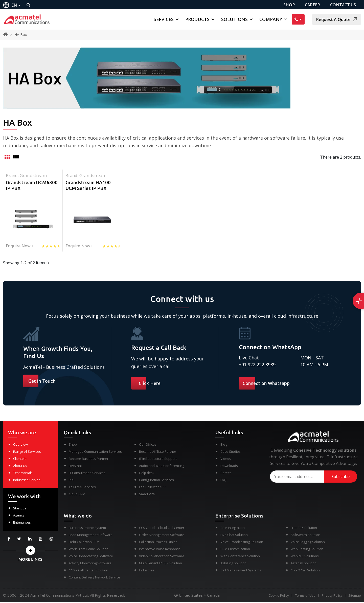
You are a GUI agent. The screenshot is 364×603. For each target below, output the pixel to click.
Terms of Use (303, 597)
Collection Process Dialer (158, 543)
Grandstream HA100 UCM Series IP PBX (88, 185)
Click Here (150, 384)
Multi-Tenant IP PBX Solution (161, 564)
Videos (226, 460)
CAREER (312, 5)
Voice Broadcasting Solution (242, 543)
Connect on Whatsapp (267, 384)
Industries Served (27, 481)
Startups (20, 509)
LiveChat (75, 467)
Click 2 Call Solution (305, 571)
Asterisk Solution (304, 564)
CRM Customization (235, 550)
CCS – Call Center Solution (88, 571)
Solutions (234, 19)
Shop (73, 445)
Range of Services (27, 453)
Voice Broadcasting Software (91, 557)
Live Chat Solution (234, 536)
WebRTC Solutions (305, 557)
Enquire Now (19, 246)
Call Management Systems (241, 571)
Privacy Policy (331, 597)
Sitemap (355, 597)
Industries (147, 571)
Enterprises (22, 523)
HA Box (21, 35)
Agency (19, 516)
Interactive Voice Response (160, 550)
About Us (20, 467)
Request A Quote (337, 19)
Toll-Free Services (82, 488)
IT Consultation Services (87, 474)
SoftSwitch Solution (305, 536)
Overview (20, 445)
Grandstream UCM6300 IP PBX (32, 185)
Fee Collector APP (152, 488)
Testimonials (23, 474)
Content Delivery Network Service (94, 578)
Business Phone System (87, 529)
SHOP (289, 5)
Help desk (147, 474)
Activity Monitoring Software (90, 564)
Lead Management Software (91, 536)
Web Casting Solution (307, 550)
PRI (71, 481)
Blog (224, 445)
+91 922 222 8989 (257, 365)
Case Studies (231, 453)
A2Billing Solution (233, 564)
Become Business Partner (89, 460)
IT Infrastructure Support (158, 460)
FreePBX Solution (304, 529)
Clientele (20, 460)
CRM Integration (233, 529)
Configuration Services (156, 481)
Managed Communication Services (95, 453)
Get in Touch (42, 382)
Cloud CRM (77, 495)
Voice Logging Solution (308, 543)
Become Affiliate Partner (158, 453)
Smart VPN (147, 495)
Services (164, 19)
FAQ (223, 481)
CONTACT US (343, 5)
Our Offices (148, 445)
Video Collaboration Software (162, 557)
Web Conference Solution (240, 557)
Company (271, 19)
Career (226, 474)
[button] (30, 551)
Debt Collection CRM (84, 543)
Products (197, 19)
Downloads (229, 467)
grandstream (34, 175)
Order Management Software (162, 536)
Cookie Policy (276, 597)
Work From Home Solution (89, 550)
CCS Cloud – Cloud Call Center (162, 529)
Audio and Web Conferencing (162, 467)
